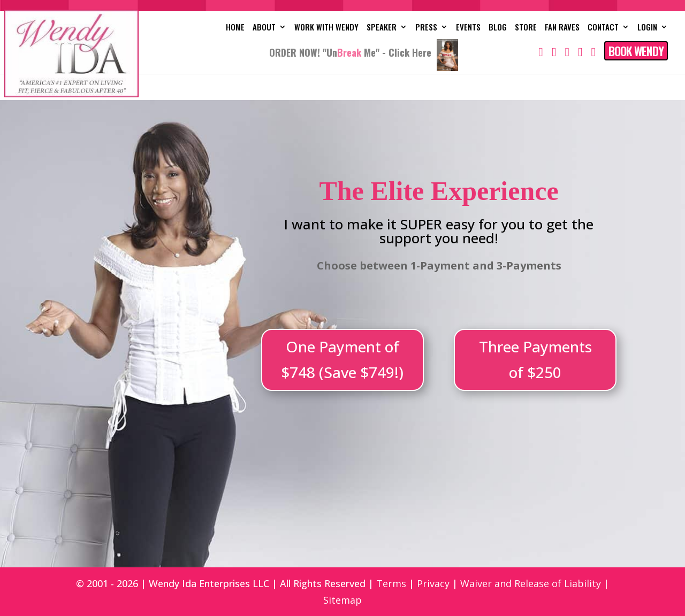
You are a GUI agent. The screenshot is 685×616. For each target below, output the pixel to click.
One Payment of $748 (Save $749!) (342, 359)
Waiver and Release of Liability (531, 583)
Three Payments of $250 (535, 359)
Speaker (382, 28)
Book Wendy (636, 51)
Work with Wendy (326, 28)
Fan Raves (562, 28)
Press (426, 28)
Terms (391, 583)
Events (468, 28)
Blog (498, 28)
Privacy (433, 583)
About (264, 28)
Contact (603, 28)
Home (235, 28)
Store (526, 28)
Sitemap (342, 600)
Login (647, 28)
